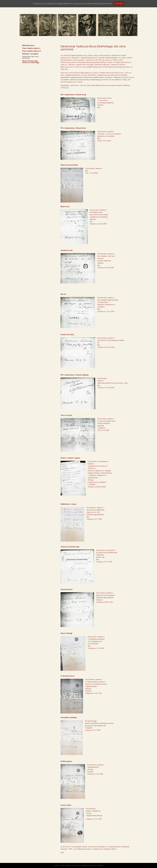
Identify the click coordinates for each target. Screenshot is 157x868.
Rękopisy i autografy (30, 54)
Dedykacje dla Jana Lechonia (30, 57)
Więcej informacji (105, 4)
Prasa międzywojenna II (31, 51)
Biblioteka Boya (28, 45)
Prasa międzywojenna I (31, 48)
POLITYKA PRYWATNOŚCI (96, 865)
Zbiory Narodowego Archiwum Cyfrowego (31, 62)
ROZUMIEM (119, 4)
